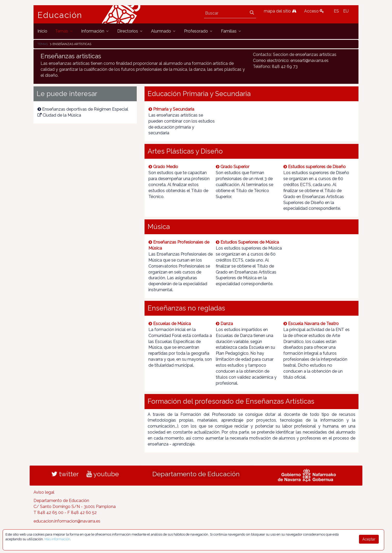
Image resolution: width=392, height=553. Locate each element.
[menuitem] (42, 31)
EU (346, 11)
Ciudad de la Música (59, 115)
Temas (43, 44)
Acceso (314, 11)
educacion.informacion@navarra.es (67, 521)
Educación (60, 15)
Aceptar (369, 539)
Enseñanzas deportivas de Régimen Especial (83, 109)
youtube (103, 474)
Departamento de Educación (196, 474)
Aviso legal (44, 492)
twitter (65, 474)
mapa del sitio (280, 11)
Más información (57, 539)
